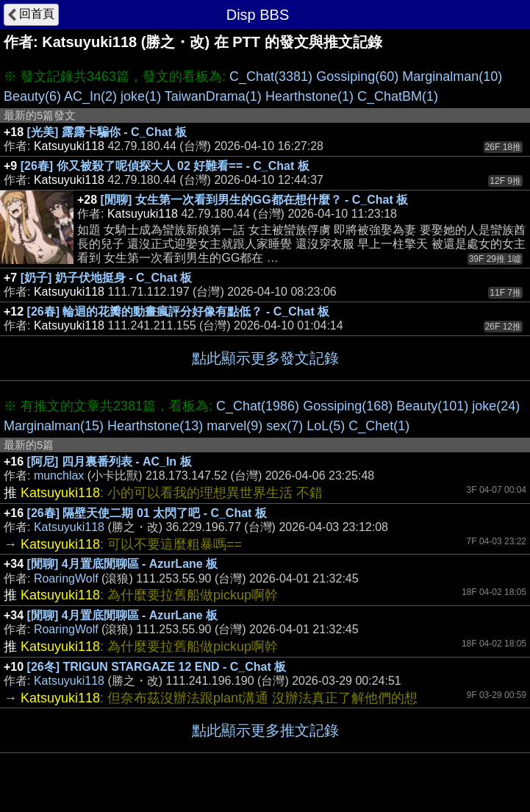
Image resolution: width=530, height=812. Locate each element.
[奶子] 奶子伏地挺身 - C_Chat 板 (107, 278)
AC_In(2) (90, 96)
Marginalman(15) (54, 426)
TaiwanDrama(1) (213, 96)
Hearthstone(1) (309, 96)
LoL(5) (326, 426)
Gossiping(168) (348, 406)
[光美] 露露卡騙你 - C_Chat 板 (107, 132)
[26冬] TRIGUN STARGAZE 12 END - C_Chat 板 (157, 667)
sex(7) (284, 426)
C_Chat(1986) (258, 406)
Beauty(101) (432, 406)
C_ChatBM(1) (398, 96)
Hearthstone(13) (155, 426)
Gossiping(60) (357, 76)
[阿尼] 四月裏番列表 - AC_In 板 (110, 462)
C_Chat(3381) (271, 76)
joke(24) (496, 406)
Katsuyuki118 (69, 527)
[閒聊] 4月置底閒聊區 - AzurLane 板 (123, 564)
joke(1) (141, 96)
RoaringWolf (66, 578)
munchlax (59, 476)
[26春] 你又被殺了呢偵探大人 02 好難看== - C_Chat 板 (165, 166)
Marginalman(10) (452, 76)
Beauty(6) (32, 96)
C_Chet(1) (379, 426)
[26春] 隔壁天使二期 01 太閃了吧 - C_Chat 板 (147, 513)
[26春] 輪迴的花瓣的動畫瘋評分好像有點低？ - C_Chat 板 (179, 311)
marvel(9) (234, 426)
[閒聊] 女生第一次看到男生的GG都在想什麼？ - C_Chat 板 (255, 200)
